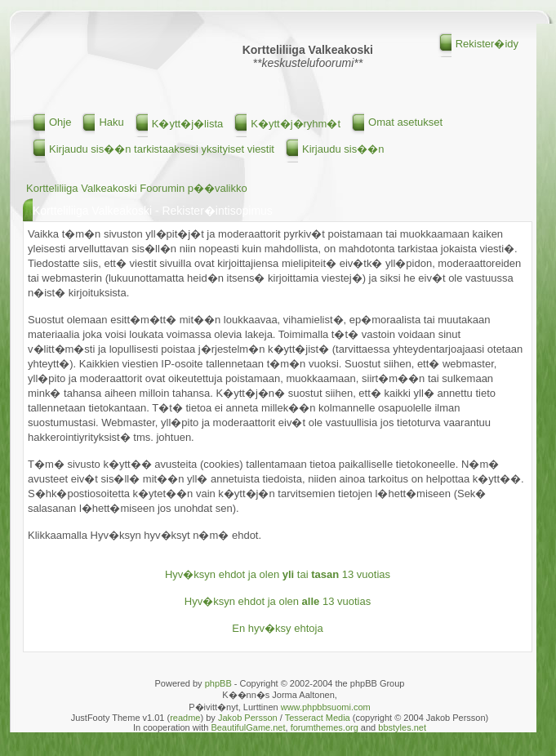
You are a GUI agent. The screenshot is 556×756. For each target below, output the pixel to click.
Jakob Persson (248, 718)
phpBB (218, 683)
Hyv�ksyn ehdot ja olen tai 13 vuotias (278, 574)
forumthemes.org (325, 727)
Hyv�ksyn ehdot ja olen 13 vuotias (278, 601)
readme (185, 718)
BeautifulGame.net (248, 727)
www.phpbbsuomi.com (326, 707)
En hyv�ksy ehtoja (277, 628)
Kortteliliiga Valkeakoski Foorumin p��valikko (137, 188)
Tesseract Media (318, 718)
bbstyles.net (402, 727)
